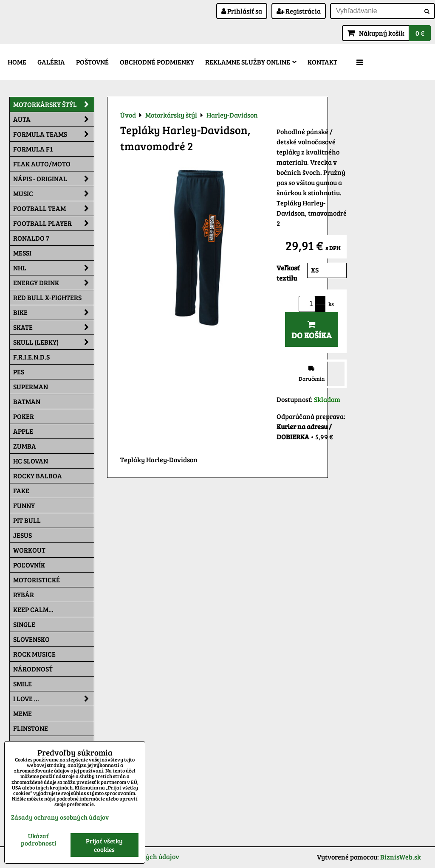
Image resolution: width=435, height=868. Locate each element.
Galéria (51, 62)
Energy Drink (54, 283)
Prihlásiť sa (242, 11)
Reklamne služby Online (251, 62)
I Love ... (54, 699)
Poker (24, 416)
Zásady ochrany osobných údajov (60, 817)
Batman (27, 401)
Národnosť (33, 669)
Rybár (24, 594)
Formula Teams (54, 134)
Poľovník (29, 565)
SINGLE (24, 624)
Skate (54, 327)
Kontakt (322, 62)
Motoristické (37, 580)
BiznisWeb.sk (401, 857)
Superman (31, 386)
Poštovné (92, 62)
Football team (54, 208)
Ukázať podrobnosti (38, 839)
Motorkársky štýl (54, 104)
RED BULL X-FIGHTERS (47, 297)
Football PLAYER (54, 223)
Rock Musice (34, 654)
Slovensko (31, 639)
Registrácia (299, 11)
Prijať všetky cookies (104, 845)
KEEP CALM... (33, 609)
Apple (23, 431)
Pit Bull (27, 520)
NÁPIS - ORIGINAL (54, 179)
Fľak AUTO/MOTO (42, 164)
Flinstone (31, 728)
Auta (54, 119)
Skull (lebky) (54, 342)
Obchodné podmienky (157, 62)
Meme (23, 713)
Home (17, 62)
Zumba (25, 446)
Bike (54, 312)
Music (54, 194)
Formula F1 (33, 149)
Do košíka (312, 330)
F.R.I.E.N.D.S (31, 357)
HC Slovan (31, 461)
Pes (19, 372)
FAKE (21, 490)
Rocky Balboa (38, 476)
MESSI (22, 253)
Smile (23, 684)
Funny (24, 505)
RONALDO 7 (31, 238)
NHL (54, 268)
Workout (29, 550)
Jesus (23, 535)
